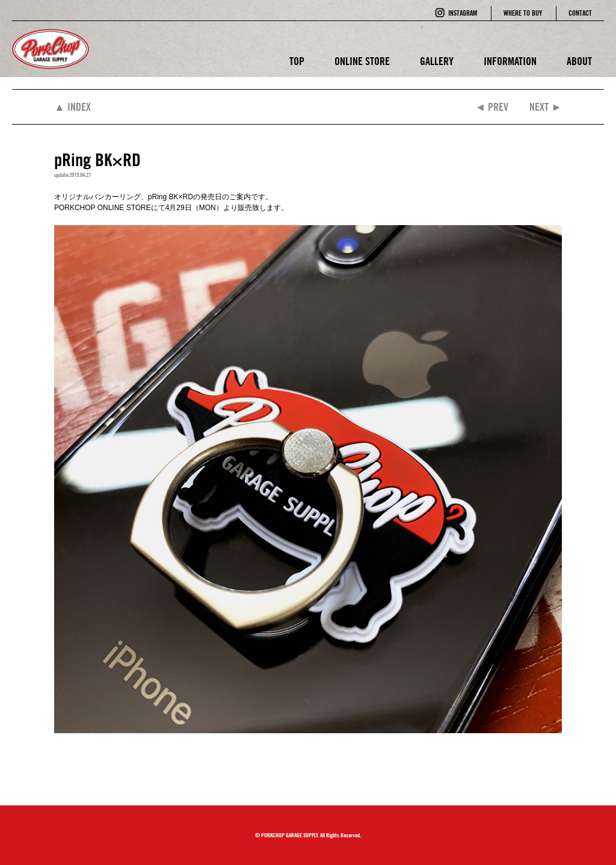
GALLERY (437, 61)
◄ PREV (491, 107)
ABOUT (579, 61)
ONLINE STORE (362, 61)
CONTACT (580, 13)
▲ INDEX (72, 107)
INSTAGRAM (463, 13)
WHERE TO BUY (523, 13)
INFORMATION (510, 61)
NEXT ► (546, 107)
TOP (297, 61)
